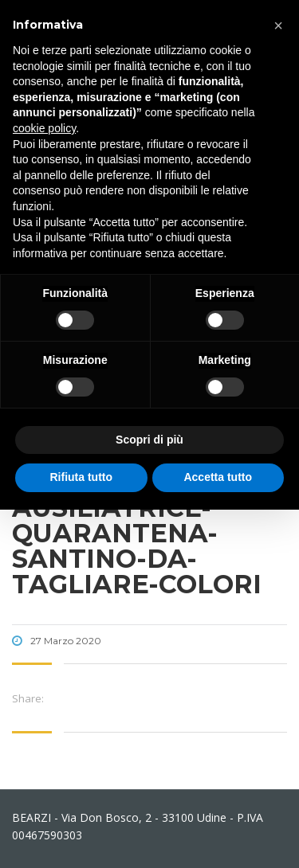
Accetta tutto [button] (218, 477)
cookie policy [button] (44, 128)
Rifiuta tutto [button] (81, 477)
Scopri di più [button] (149, 440)
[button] (278, 25)
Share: (28, 698)
